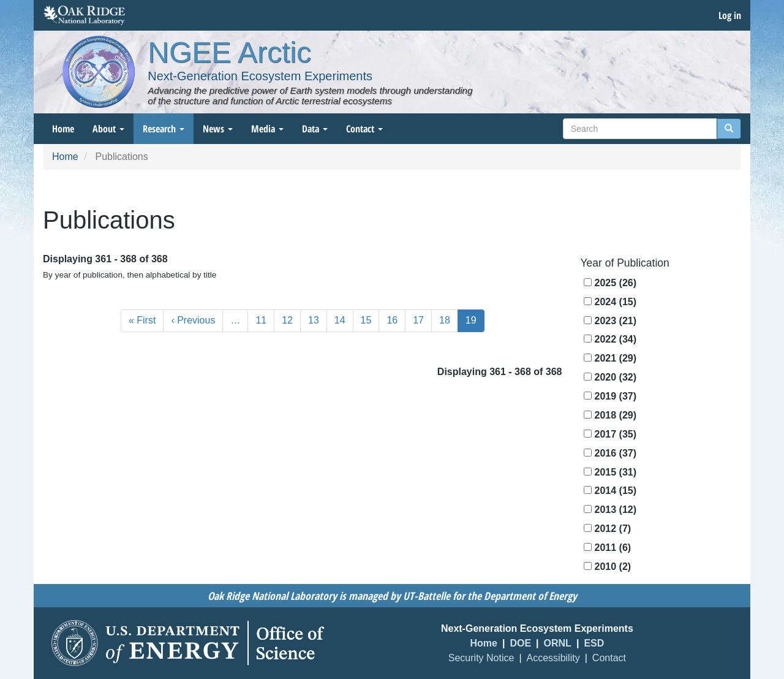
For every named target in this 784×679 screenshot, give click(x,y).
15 (370, 320)
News (218, 129)
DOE (520, 643)
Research (164, 129)
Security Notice (481, 658)
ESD (594, 643)
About (108, 129)
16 (396, 320)
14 (344, 320)
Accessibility (553, 658)
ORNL (558, 643)
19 (475, 323)
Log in (730, 15)
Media (267, 129)
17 (422, 320)
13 (318, 320)
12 (291, 320)
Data (315, 129)
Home (63, 129)
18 (449, 320)
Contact (364, 129)
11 (265, 320)
